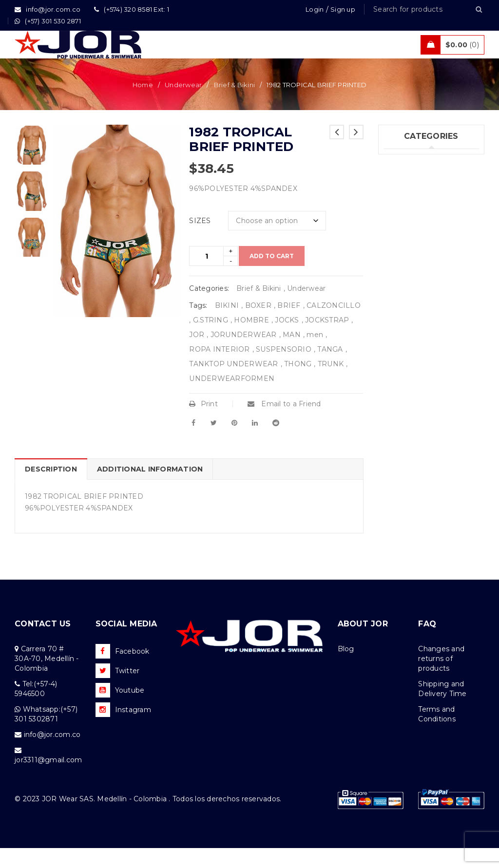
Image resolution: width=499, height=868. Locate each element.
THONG (298, 384)
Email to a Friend (284, 424)
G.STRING (211, 340)
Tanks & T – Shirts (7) (420, 280)
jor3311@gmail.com (48, 780)
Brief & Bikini (235, 105)
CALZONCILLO (334, 325)
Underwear (183, 105)
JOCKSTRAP (327, 340)
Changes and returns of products (441, 679)
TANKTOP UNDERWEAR (233, 384)
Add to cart (272, 276)
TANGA (330, 369)
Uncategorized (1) (414, 300)
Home (143, 105)
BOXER (258, 325)
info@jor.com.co (52, 755)
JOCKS (287, 340)
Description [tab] (51, 489)
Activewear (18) (411, 240)
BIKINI (227, 325)
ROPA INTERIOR (219, 369)
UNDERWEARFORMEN (232, 398)
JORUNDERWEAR (244, 355)
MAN (292, 355)
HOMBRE (251, 340)
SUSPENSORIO (284, 369)
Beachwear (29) (411, 220)
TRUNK (331, 384)
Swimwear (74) (409, 200)
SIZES (200, 241)
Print (203, 424)
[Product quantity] (206, 276)
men (315, 355)
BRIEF (289, 325)
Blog (346, 669)
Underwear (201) (412, 180)
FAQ (427, 644)
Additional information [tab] (150, 489)
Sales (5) (398, 260)
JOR (197, 355)
